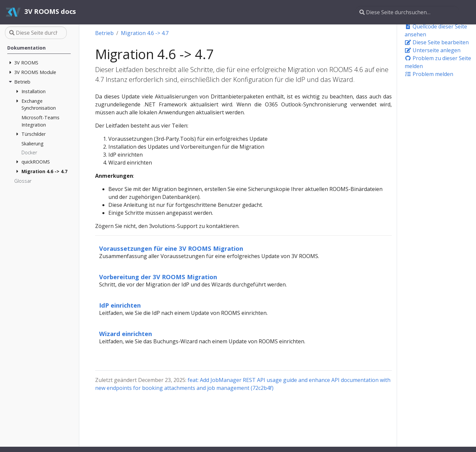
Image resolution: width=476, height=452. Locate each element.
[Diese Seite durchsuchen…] (407, 12)
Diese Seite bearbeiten (437, 42)
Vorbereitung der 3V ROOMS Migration (158, 277)
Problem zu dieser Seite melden (438, 62)
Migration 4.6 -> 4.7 (145, 33)
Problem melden (429, 74)
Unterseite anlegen (433, 50)
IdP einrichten (120, 305)
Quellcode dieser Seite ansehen (436, 30)
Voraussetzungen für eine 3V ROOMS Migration (171, 248)
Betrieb (104, 33)
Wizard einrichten (126, 334)
